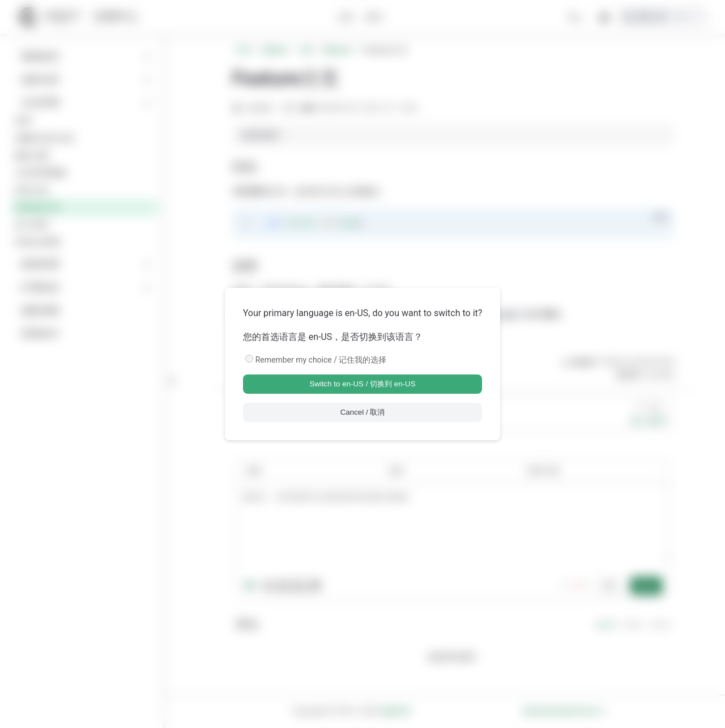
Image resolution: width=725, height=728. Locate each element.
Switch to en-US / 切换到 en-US (362, 384)
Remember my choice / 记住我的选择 (321, 360)
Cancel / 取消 (363, 412)
